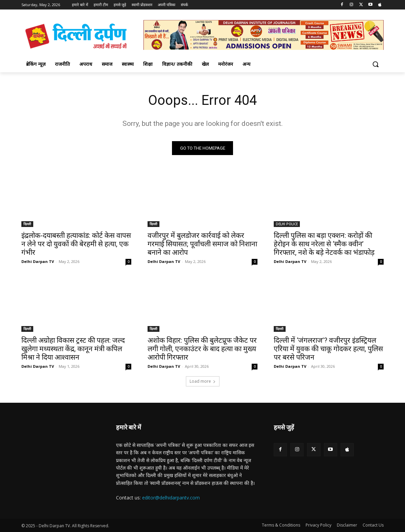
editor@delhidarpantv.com (171, 498)
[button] (375, 64)
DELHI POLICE (287, 224)
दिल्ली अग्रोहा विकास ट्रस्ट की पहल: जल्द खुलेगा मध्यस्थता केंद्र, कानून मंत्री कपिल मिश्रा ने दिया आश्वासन (73, 349)
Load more (203, 381)
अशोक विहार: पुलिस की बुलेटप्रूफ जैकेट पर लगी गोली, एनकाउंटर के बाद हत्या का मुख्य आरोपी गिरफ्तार (202, 349)
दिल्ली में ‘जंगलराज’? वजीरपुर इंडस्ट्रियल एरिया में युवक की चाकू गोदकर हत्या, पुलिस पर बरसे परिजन (328, 349)
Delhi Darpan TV (38, 261)
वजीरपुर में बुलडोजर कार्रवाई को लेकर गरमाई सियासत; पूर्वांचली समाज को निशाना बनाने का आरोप (202, 244)
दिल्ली (27, 224)
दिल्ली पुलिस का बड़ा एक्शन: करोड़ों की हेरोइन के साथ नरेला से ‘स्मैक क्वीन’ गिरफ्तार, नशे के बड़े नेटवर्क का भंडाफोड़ (324, 244)
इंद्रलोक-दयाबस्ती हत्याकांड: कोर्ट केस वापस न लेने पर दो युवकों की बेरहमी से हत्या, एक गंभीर (76, 244)
